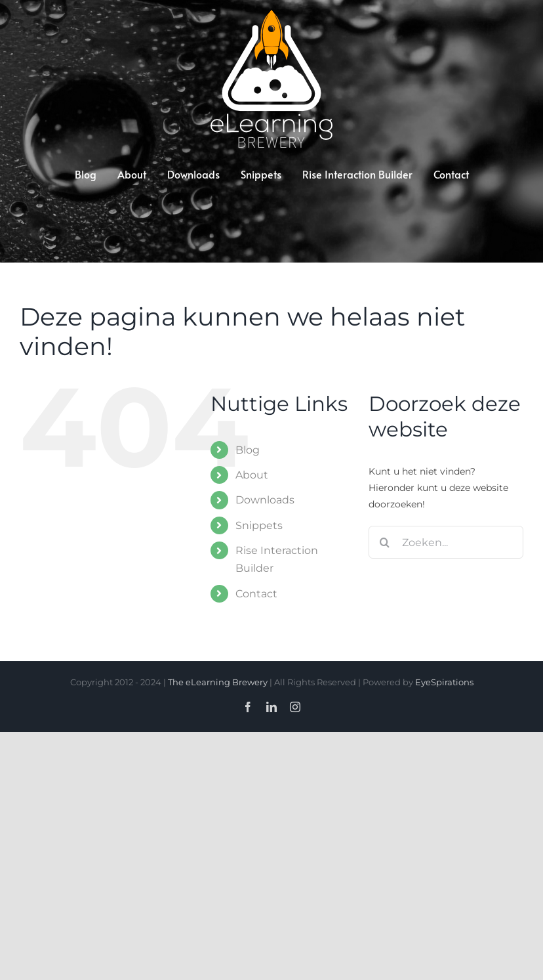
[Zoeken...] (446, 542)
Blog (248, 450)
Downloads (265, 500)
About (252, 475)
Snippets (259, 525)
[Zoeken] (385, 542)
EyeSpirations (444, 682)
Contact (256, 594)
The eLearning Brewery (218, 682)
